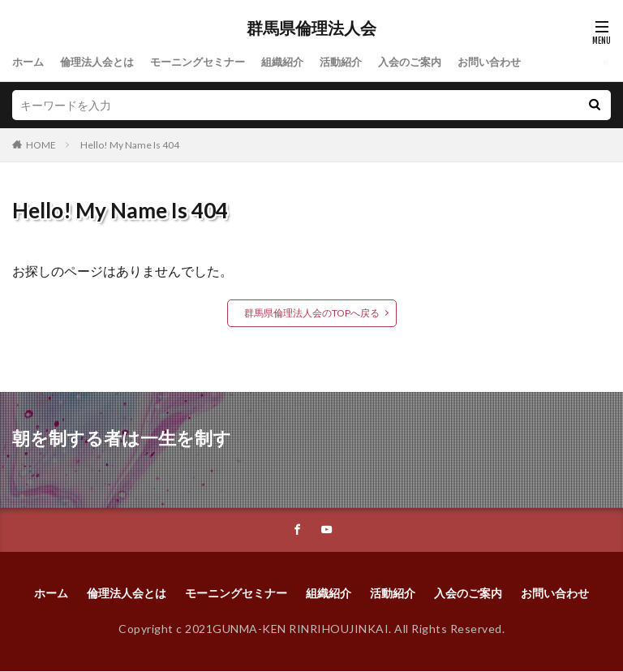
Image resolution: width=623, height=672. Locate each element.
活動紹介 (361, 62)
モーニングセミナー (209, 62)
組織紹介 (299, 62)
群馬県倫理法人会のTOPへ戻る (312, 313)
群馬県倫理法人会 (311, 28)
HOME (41, 145)
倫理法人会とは (102, 62)
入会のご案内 (434, 62)
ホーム (29, 62)
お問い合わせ (518, 62)
